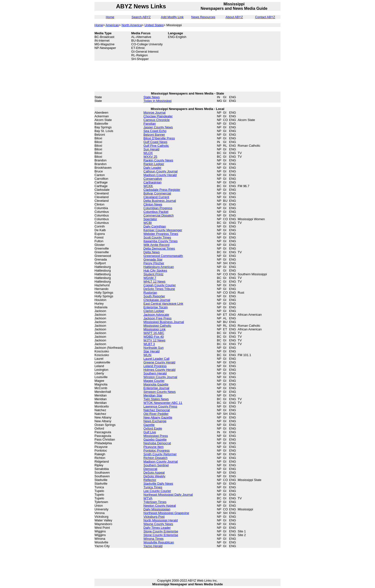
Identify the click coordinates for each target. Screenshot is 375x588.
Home (110, 17)
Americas (112, 25)
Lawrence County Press (160, 406)
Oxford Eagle (153, 428)
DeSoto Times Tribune (159, 289)
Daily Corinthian (155, 226)
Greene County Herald (159, 362)
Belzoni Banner (154, 135)
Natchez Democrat (157, 410)
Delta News (152, 252)
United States (154, 25)
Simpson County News (160, 392)
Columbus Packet (156, 212)
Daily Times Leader (157, 528)
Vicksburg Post (154, 517)
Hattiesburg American (159, 267)
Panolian (150, 124)
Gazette (149, 425)
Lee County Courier (157, 491)
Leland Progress (155, 366)
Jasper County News (158, 127)
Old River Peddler (156, 414)
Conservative (153, 179)
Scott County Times (157, 237)
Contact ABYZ (265, 17)
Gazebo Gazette (155, 439)
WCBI (148, 223)
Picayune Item (153, 447)
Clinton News (153, 204)
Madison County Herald (160, 175)
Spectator (150, 219)
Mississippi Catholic (157, 326)
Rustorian (150, 293)
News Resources (203, 17)
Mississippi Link (154, 329)
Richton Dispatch (155, 458)
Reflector (150, 480)
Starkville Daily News (158, 484)
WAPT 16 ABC (154, 333)
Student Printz (153, 274)
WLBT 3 (149, 344)
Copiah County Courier (160, 285)
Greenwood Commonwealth (163, 256)
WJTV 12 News (154, 340)
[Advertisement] (256, 42)
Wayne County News (158, 524)
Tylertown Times (155, 502)
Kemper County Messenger (163, 230)
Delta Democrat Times (159, 248)
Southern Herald (155, 373)
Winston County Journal (160, 377)
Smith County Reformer (160, 454)
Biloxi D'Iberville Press (159, 138)
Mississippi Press (156, 436)
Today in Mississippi (158, 101)
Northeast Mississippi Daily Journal (168, 495)
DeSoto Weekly (154, 476)
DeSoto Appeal (154, 473)
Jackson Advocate (156, 315)
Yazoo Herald (153, 546)
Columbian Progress (158, 208)
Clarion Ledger (154, 311)
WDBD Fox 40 (154, 337)
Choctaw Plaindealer (158, 116)
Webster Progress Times (161, 234)
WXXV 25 (150, 157)
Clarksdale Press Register (162, 190)
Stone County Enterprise (161, 531)
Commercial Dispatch (159, 215)
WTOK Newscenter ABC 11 (163, 403)
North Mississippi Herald (161, 520)
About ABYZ (234, 17)
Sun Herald (151, 149)
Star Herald (152, 351)
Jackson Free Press (158, 318)
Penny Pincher (154, 263)
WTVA (148, 498)
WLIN (147, 355)
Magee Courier (154, 381)
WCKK (148, 186)
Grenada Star (153, 259)
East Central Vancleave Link (163, 304)
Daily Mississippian (157, 509)
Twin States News (156, 399)
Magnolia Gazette (156, 384)
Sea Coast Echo (155, 131)
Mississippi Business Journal (164, 322)
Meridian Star (153, 395)
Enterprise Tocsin (156, 307)
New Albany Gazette (158, 417)
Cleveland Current (156, 197)
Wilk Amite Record (156, 245)
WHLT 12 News (154, 282)
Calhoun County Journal (160, 171)
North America (132, 25)
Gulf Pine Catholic (156, 146)
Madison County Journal (161, 462)
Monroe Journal (154, 113)
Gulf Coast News (155, 142)
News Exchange (155, 421)
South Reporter (154, 296)
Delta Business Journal (160, 201)
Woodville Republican (159, 542)
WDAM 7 (150, 278)
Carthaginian (152, 182)
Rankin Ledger (154, 164)
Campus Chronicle (157, 120)
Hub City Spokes (155, 270)
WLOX (148, 153)
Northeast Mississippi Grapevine (166, 513)
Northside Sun (153, 348)
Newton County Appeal (160, 506)
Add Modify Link (172, 17)
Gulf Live (150, 432)
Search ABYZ (141, 17)
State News (152, 97)
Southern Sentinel (156, 465)
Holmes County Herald (159, 370)
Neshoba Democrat (157, 443)
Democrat (150, 469)
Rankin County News (158, 160)
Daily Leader (152, 168)
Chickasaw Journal (157, 300)
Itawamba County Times (160, 241)
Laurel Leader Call (156, 359)
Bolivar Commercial (157, 193)
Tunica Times (153, 487)
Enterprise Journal (156, 388)
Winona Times (153, 539)
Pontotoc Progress (157, 450)
